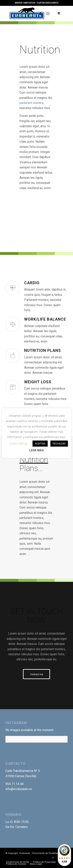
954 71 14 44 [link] (15, 784)
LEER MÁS (36, 450)
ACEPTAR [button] (40, 444)
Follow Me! (37, 739)
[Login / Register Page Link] (39, 13)
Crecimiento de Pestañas (45, 853)
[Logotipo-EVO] (30, 13)
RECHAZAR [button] (59, 444)
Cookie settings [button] (18, 443)
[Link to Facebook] (53, 858)
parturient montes (31, 103)
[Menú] (48, 13)
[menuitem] (39, 13)
